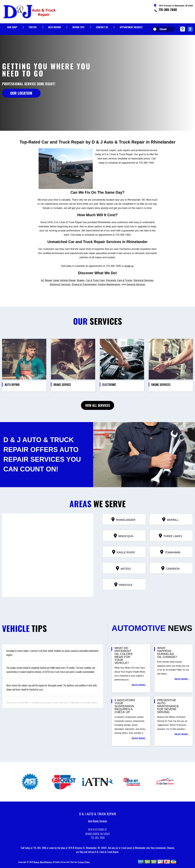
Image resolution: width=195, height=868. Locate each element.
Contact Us (102, 27)
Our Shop (12, 27)
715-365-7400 (168, 9)
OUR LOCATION (21, 93)
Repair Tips (78, 27)
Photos (33, 27)
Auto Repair (55, 27)
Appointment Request (131, 27)
